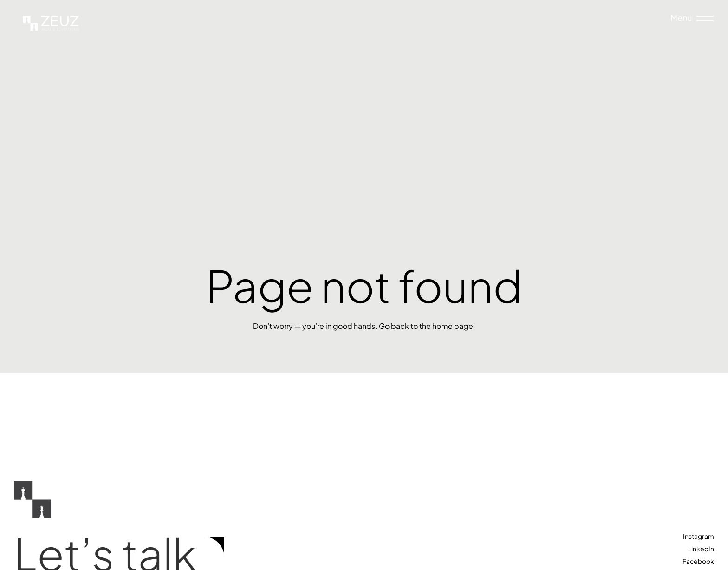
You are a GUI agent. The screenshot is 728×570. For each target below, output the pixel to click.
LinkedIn (701, 549)
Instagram (699, 536)
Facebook (698, 561)
